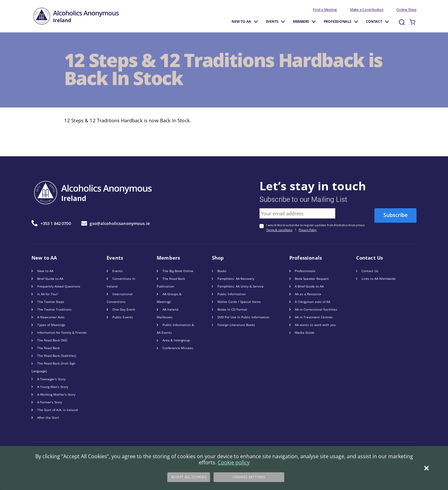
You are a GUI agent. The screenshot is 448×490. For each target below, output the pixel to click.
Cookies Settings (249, 477)
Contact (374, 21)
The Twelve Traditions (54, 309)
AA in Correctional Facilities (316, 309)
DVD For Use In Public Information (243, 317)
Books (222, 271)
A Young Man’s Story (53, 387)
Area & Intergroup (176, 340)
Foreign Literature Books (236, 325)
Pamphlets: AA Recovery (236, 279)
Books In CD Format (232, 309)
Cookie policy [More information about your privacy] (234, 462)
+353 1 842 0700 (51, 223)
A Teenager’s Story (51, 379)
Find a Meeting (325, 10)
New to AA (241, 21)
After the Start (48, 417)
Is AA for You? (48, 294)
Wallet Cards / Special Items (239, 302)
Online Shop (406, 10)
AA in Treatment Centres (314, 317)
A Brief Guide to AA (309, 286)
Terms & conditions (279, 230)
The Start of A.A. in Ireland (57, 410)
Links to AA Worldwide (379, 279)
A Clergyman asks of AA (312, 302)
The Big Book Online (178, 271)
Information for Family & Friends (62, 332)
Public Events (123, 317)
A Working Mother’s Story (56, 394)
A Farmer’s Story (50, 402)
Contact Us (370, 271)
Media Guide (305, 332)
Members (301, 21)
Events (272, 21)
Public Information (232, 294)
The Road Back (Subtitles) (57, 356)
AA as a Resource (308, 294)
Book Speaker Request (312, 279)
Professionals (338, 21)
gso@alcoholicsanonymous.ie (115, 224)
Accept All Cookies (189, 477)
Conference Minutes (178, 348)
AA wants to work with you (315, 325)
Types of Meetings (51, 325)
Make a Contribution (367, 10)
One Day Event (124, 309)
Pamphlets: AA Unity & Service (241, 286)
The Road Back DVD (52, 340)
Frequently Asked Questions (59, 286)
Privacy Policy (308, 230)
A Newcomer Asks (51, 317)
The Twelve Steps (51, 302)
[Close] (426, 468)
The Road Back (48, 348)
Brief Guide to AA (50, 279)
